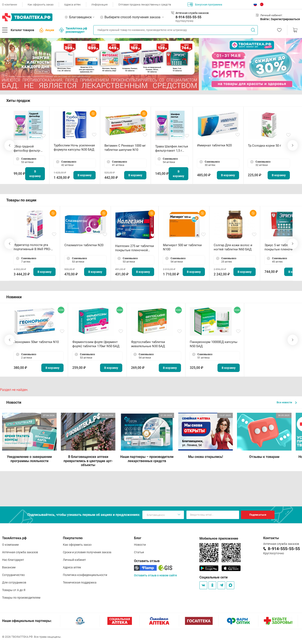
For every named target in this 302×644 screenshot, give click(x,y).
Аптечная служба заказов (20, 552)
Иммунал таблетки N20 (214, 145)
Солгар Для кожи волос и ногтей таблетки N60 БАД (233, 247)
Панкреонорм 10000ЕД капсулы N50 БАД (214, 344)
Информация (100, 5)
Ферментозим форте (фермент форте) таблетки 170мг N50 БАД (96, 344)
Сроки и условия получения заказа (87, 552)
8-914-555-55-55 (188, 17)
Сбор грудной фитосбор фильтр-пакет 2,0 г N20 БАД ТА (28, 149)
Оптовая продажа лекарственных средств (145, 5)
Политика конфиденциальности (85, 575)
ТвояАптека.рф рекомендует (73, 30)
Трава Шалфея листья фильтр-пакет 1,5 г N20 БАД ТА (172, 149)
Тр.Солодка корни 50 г (264, 146)
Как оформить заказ (41, 5)
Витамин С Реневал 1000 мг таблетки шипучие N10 (125, 148)
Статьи (139, 552)
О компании (10, 5)
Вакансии (9, 567)
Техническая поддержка (80, 582)
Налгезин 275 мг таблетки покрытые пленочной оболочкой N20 (135, 248)
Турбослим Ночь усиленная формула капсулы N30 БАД (74, 147)
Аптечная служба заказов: (192, 13)
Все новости (287, 402)
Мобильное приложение (219, 538)
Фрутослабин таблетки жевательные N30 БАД (148, 344)
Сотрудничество (13, 575)
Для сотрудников (14, 582)
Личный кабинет (74, 560)
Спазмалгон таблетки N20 (84, 245)
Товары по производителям (21, 598)
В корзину (35, 174)
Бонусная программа (205, 4)
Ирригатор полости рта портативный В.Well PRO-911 (32, 247)
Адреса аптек (72, 5)
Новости (140, 545)
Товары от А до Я (14, 590)
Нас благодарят (13, 560)
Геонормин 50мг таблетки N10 (36, 342)
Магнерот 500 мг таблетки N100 (182, 247)
